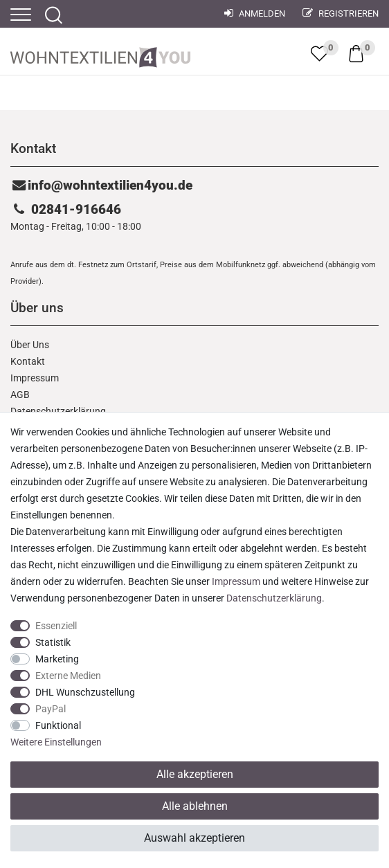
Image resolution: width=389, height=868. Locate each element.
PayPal (51, 709)
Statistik (53, 642)
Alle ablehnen (195, 806)
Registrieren (341, 13)
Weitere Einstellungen (56, 742)
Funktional (58, 725)
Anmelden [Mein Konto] (255, 13)
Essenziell (56, 626)
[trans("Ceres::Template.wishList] (319, 53)
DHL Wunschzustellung (85, 692)
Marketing (57, 659)
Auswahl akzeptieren (194, 838)
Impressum (35, 378)
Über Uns (30, 345)
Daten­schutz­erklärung (274, 598)
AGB (20, 395)
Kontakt (28, 361)
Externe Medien (68, 676)
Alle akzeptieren (195, 774)
